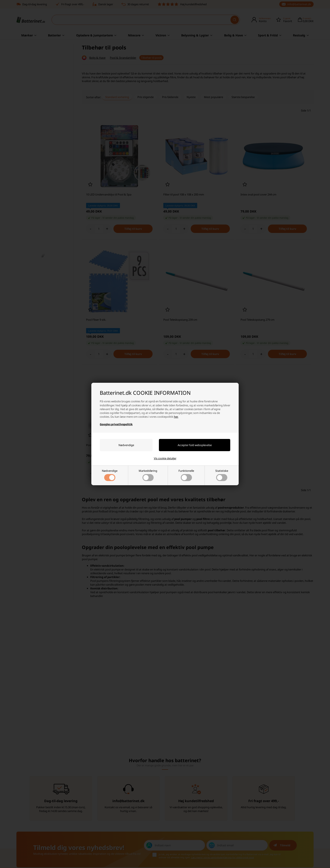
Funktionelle (186, 475)
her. (176, 417)
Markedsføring (148, 475)
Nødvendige (110, 475)
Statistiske (222, 475)
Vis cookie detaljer (165, 458)
